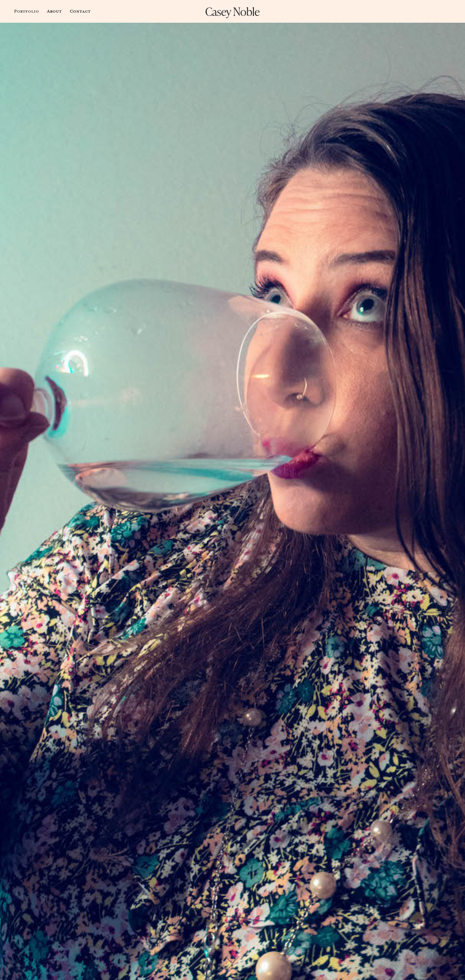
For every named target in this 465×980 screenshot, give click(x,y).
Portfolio (26, 11)
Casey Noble (232, 11)
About (54, 11)
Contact (80, 11)
